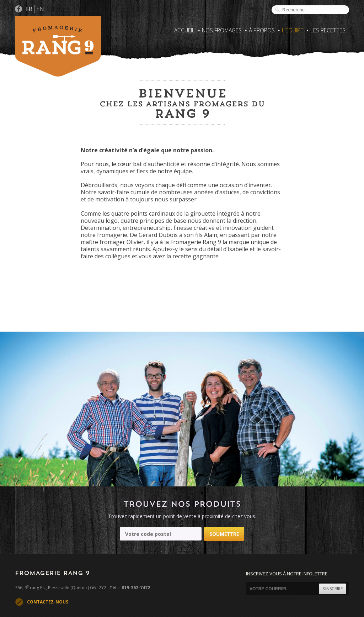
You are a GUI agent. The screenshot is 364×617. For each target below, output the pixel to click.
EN (40, 9)
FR (29, 9)
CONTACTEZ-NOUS (48, 602)
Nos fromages (222, 30)
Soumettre (224, 534)
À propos (262, 30)
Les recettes (328, 30)
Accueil (184, 30)
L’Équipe (293, 30)
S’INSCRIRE (333, 589)
